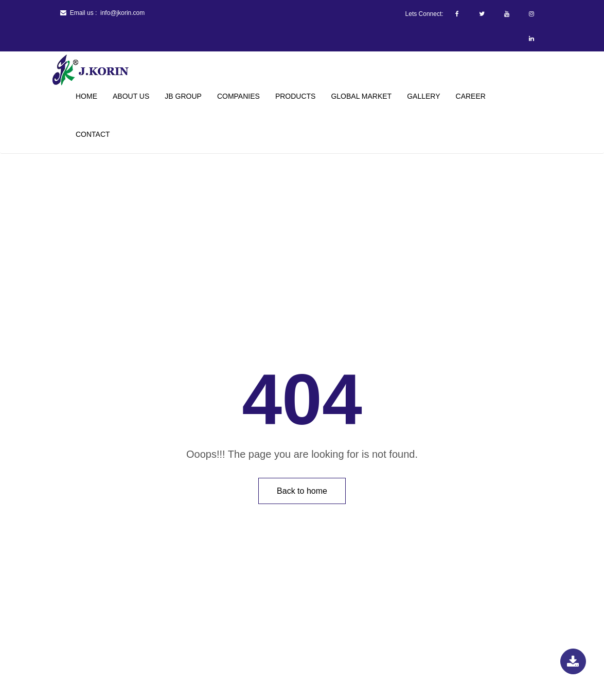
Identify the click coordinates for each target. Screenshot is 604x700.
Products (296, 96)
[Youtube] (507, 14)
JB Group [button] (183, 96)
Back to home (302, 491)
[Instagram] (531, 14)
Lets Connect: (424, 14)
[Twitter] (482, 14)
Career (471, 96)
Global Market (361, 96)
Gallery (423, 96)
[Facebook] (457, 14)
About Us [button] (131, 96)
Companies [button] (238, 96)
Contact (93, 134)
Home (86, 96)
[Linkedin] (531, 39)
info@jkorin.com (122, 13)
